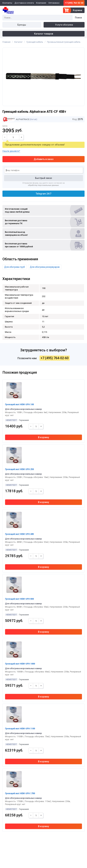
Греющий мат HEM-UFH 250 (19, 469)
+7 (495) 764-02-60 (74, 3)
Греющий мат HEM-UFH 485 (19, 534)
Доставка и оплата (24, 3)
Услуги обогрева (64, 25)
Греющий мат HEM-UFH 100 (19, 404)
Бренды (22, 25)
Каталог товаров (44, 34)
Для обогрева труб (15, 267)
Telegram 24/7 (43, 194)
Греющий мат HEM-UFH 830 (19, 599)
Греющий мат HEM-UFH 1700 (20, 793)
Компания (41, 3)
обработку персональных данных (43, 185)
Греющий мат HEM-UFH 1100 (20, 728)
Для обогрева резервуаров (45, 267)
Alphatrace (16, 119)
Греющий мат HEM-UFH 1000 (20, 664)
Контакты (7, 3)
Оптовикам (54, 3)
